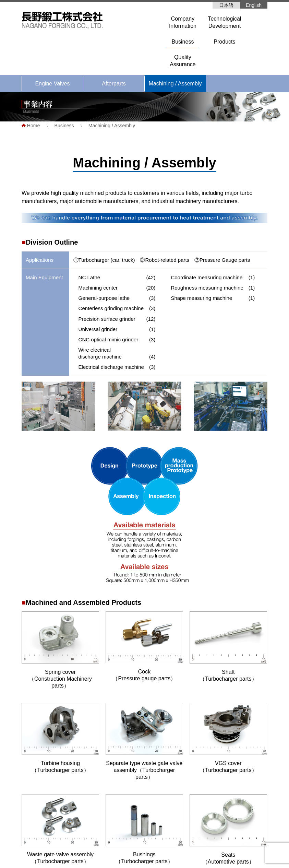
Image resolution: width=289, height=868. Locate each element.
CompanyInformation (183, 22)
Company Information (161, 799)
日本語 (226, 5)
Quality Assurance (231, 807)
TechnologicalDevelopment (224, 22)
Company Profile (160, 819)
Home (144, 776)
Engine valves (231, 787)
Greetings (153, 809)
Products (224, 42)
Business (183, 42)
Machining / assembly (239, 797)
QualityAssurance (183, 61)
